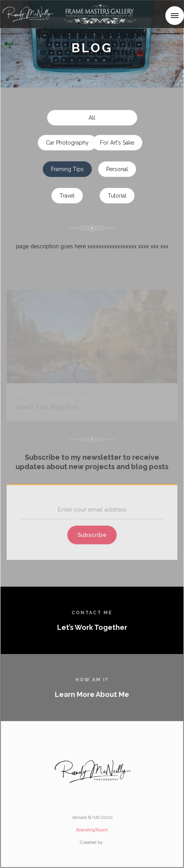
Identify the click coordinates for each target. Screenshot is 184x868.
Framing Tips (67, 169)
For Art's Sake (117, 143)
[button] (175, 16)
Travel (67, 196)
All (92, 118)
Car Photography (67, 143)
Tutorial (117, 196)
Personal (117, 169)
